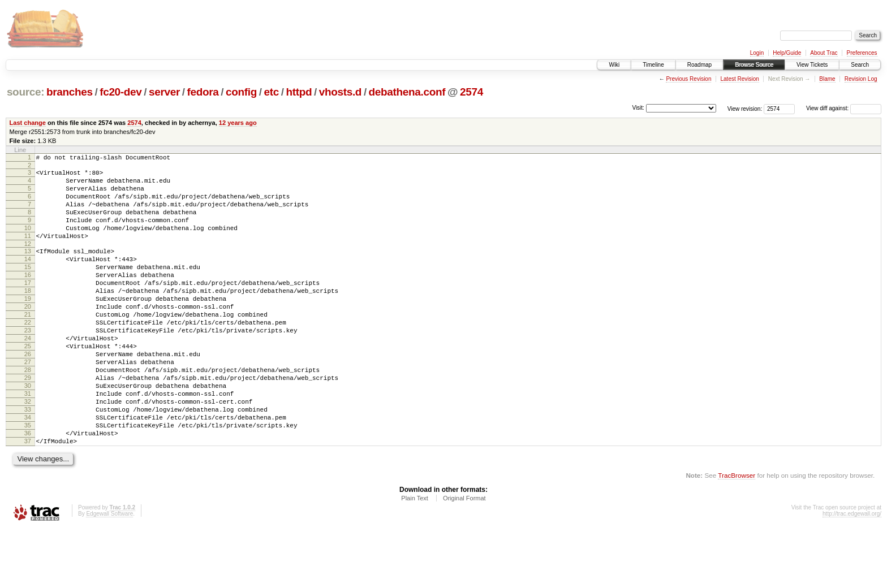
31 (28, 441)
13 (28, 268)
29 (28, 422)
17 (28, 306)
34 (28, 470)
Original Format (464, 557)
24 (28, 374)
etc (272, 92)
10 (28, 241)
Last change (28, 123)
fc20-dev (120, 92)
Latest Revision (739, 79)
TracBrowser (737, 535)
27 (28, 403)
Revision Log (861, 79)
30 (28, 431)
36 (28, 489)
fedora (203, 92)
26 (28, 393)
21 (28, 345)
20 (28, 335)
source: (25, 92)
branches (70, 92)
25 (28, 383)
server (164, 92)
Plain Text (415, 557)
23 (28, 364)
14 (28, 278)
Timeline (653, 65)
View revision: (745, 108)
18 (28, 316)
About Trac (824, 53)
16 (28, 297)
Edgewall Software (109, 573)
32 (28, 451)
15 (28, 287)
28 (28, 412)
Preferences (862, 53)
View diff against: (844, 108)
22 (28, 354)
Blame (827, 79)
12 (28, 261)
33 (28, 460)
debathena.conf (407, 92)
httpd (299, 92)
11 (28, 251)
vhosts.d (340, 92)
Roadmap (699, 65)
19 (28, 326)
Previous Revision (688, 79)
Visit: (638, 108)
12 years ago (238, 123)
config (241, 92)
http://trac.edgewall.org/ (852, 573)
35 (28, 479)
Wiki (614, 65)
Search (860, 65)
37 (28, 499)
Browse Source (754, 65)
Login (757, 53)
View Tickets (812, 65)
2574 (472, 92)
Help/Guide (787, 53)
